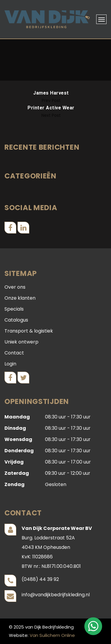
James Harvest (51, 93)
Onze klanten (20, 298)
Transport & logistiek (29, 331)
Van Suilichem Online (52, 635)
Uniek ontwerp (21, 342)
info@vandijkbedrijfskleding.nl (56, 595)
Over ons (15, 287)
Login (10, 364)
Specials (14, 309)
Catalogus (16, 320)
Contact (14, 353)
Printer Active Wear (51, 108)
